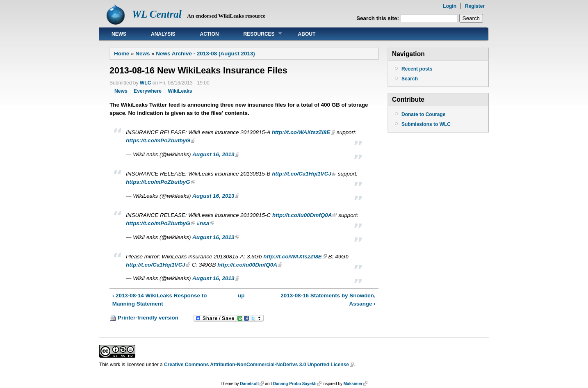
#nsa (203, 223)
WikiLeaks (180, 91)
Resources (257, 34)
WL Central (157, 14)
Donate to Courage (423, 114)
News (119, 34)
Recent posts (417, 69)
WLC (146, 83)
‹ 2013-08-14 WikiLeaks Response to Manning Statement (160, 300)
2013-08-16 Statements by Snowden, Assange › (328, 300)
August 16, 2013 (213, 154)
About (307, 34)
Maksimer (353, 384)
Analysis (163, 34)
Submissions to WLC (426, 124)
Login (450, 6)
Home (122, 54)
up (241, 296)
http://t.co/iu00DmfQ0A (302, 215)
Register (475, 6)
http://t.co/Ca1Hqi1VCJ (302, 174)
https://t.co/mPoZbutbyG (158, 140)
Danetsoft (249, 384)
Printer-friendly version (148, 318)
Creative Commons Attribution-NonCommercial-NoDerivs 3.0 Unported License (256, 365)
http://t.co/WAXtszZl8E (301, 132)
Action (210, 34)
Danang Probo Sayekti (295, 384)
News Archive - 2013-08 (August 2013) (205, 54)
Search (410, 79)
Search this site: (378, 18)
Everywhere (148, 91)
